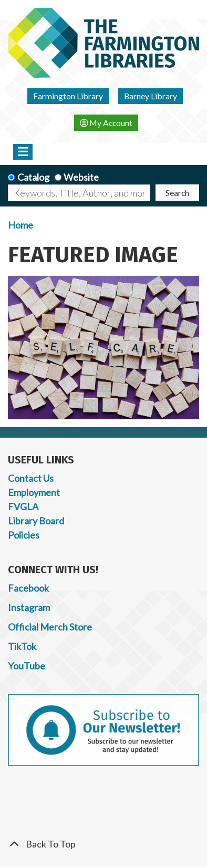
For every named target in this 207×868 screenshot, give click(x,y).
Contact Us (31, 478)
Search (177, 193)
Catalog (33, 177)
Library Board (36, 521)
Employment (34, 492)
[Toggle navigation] (23, 152)
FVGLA (23, 507)
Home (20, 225)
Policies (24, 535)
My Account (106, 123)
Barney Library (151, 96)
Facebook (28, 588)
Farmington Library (68, 96)
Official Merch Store (50, 627)
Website (81, 177)
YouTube (27, 666)
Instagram (29, 607)
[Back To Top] (103, 844)
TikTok (22, 646)
